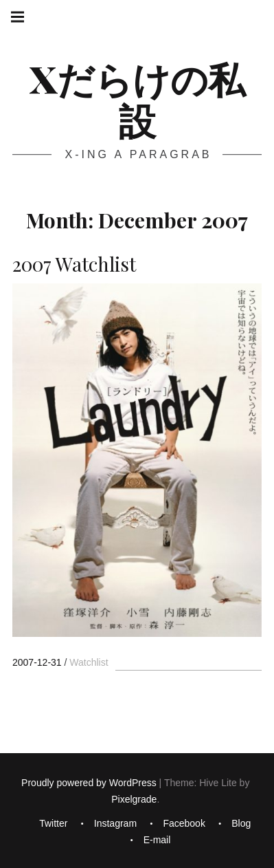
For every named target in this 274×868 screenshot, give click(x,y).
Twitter (53, 823)
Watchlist (89, 662)
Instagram (115, 823)
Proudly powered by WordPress (89, 783)
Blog (241, 823)
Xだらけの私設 (137, 99)
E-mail (157, 840)
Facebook (184, 823)
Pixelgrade (134, 799)
